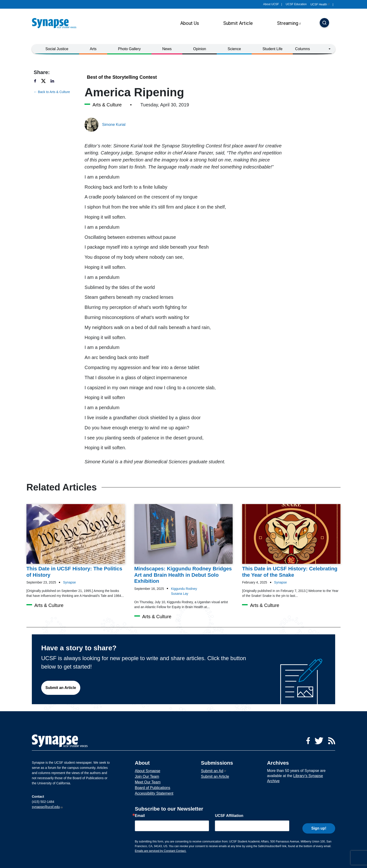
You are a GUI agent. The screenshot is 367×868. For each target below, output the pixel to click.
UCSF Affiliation (229, 816)
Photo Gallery (129, 49)
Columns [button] (303, 49)
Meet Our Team (148, 782)
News (167, 49)
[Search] (324, 23)
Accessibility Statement (154, 793)
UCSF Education (296, 4)
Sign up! (319, 825)
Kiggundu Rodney (184, 589)
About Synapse (148, 771)
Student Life (272, 49)
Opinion (200, 49)
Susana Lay (180, 594)
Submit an (214, 771)
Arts (93, 49)
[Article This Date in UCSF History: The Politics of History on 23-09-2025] (76, 541)
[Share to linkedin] (55, 81)
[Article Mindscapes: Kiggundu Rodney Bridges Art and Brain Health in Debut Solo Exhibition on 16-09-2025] (184, 544)
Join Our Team (147, 776)
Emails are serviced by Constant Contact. (161, 851)
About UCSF (271, 4)
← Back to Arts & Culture (52, 92)
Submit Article (238, 23)
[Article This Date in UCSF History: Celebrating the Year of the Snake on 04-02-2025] (291, 541)
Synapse (70, 582)
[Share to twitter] (45, 81)
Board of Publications (152, 788)
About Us (190, 23)
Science (234, 49)
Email (140, 816)
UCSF (320, 4)
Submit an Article (61, 688)
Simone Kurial (114, 125)
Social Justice (57, 49)
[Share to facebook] (37, 81)
